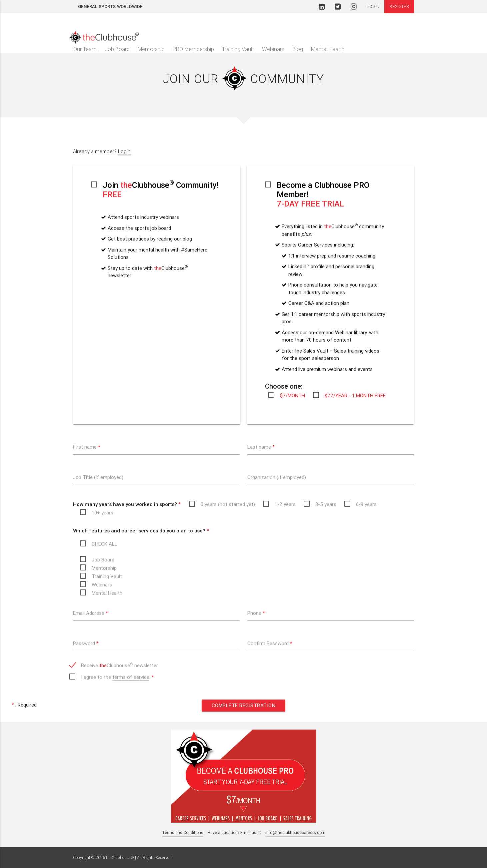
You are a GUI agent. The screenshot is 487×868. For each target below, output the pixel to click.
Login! (125, 151)
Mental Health (328, 49)
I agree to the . (117, 678)
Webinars (273, 49)
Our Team (85, 49)
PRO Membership (193, 49)
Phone (256, 613)
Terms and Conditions (183, 832)
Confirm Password (270, 643)
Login (373, 7)
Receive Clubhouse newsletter (119, 665)
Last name (261, 447)
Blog (298, 49)
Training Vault (238, 49)
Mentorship (151, 49)
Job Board (117, 49)
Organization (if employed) (277, 477)
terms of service (131, 677)
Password (86, 643)
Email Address (90, 613)
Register (399, 7)
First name (87, 447)
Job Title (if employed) (98, 477)
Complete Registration (244, 705)
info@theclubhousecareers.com (295, 832)
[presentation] (298, 674)
